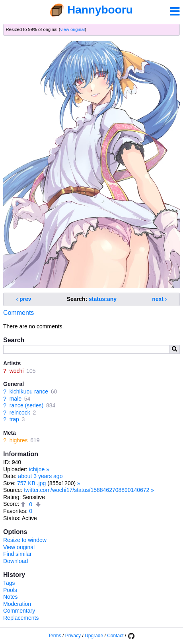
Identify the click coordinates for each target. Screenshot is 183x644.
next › (159, 299)
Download (16, 561)
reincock (20, 413)
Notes (11, 597)
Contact (115, 636)
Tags (9, 583)
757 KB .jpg (31, 483)
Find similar (18, 554)
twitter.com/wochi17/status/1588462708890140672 (87, 490)
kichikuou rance (29, 391)
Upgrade (94, 636)
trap (14, 419)
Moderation (17, 604)
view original (72, 29)
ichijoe (37, 469)
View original (19, 547)
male (16, 399)
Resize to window (25, 540)
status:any (103, 299)
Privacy (73, 636)
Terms (55, 636)
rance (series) (27, 405)
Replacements (21, 618)
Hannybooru (100, 10)
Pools (10, 590)
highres (19, 440)
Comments (18, 313)
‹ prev (24, 299)
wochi (17, 371)
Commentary (19, 611)
